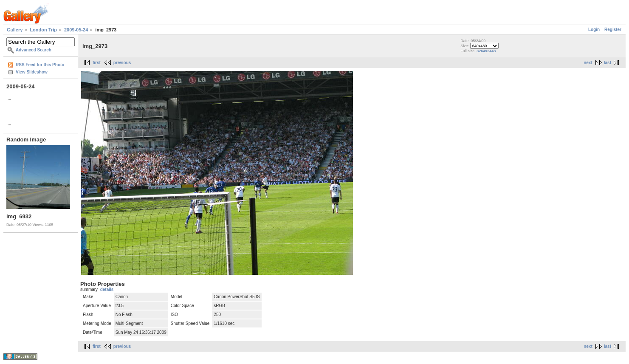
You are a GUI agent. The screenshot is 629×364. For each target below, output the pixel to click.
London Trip (43, 30)
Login (594, 30)
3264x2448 (486, 51)
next (588, 63)
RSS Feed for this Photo (40, 65)
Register (613, 30)
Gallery (15, 30)
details (107, 289)
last (608, 63)
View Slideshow (32, 72)
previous (122, 63)
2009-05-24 (76, 30)
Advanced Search (34, 50)
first (97, 63)
